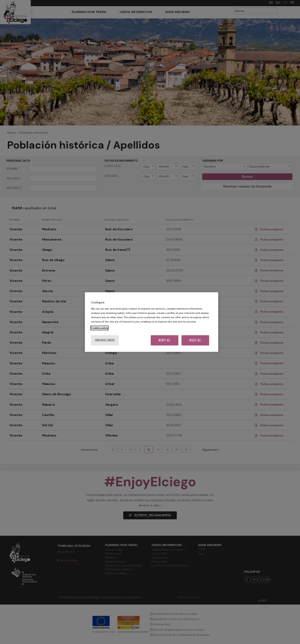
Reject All (195, 340)
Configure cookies (105, 340)
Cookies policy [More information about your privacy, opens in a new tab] (99, 328)
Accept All (164, 340)
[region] (152, 322)
